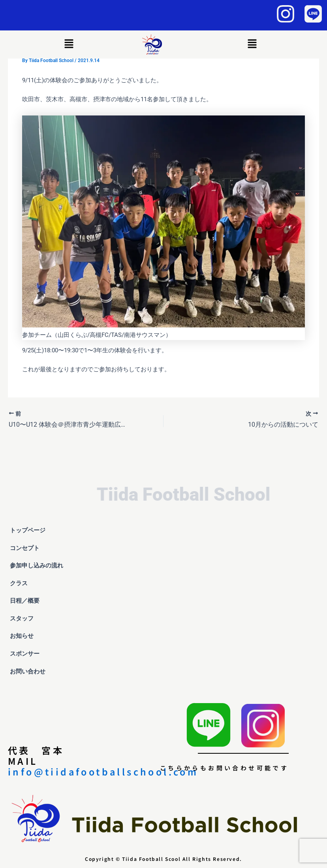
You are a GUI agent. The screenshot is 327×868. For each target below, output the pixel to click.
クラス (23, 583)
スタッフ (22, 618)
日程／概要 (25, 601)
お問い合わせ (28, 671)
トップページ (28, 530)
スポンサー (25, 654)
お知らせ (22, 636)
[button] (69, 44)
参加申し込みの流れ (37, 565)
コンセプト (25, 548)
